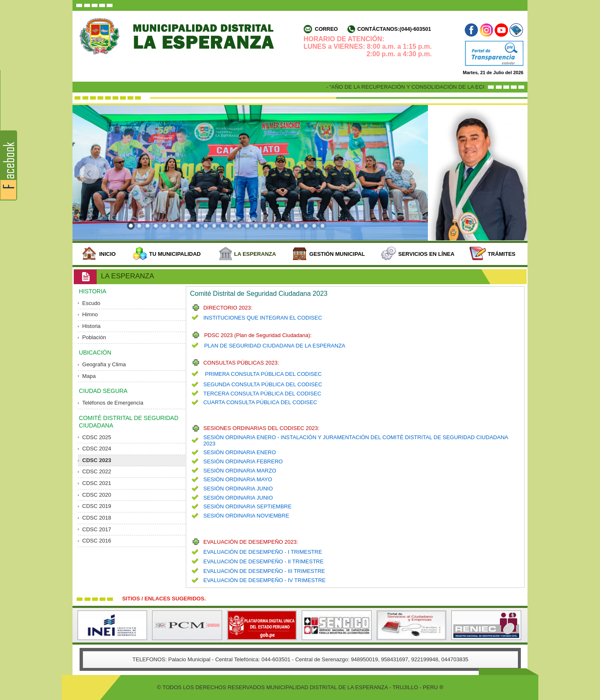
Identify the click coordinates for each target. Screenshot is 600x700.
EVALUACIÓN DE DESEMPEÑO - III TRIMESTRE (264, 571)
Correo (326, 29)
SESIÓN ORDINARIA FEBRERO (243, 461)
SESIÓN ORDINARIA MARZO (240, 471)
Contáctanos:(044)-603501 (394, 29)
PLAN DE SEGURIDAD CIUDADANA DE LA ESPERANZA (275, 346)
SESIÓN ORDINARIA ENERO (240, 452)
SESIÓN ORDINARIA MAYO (238, 479)
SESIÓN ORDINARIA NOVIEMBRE (246, 516)
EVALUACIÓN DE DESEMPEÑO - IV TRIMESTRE (265, 580)
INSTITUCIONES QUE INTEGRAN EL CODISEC (263, 318)
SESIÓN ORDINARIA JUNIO (238, 489)
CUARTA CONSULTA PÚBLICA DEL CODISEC (260, 402)
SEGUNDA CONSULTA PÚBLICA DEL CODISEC (263, 384)
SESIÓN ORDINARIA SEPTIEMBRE (247, 506)
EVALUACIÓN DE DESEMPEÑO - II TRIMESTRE (263, 561)
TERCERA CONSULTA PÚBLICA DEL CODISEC (262, 394)
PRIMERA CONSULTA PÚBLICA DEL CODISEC (263, 374)
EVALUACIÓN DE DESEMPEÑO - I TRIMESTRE (263, 552)
